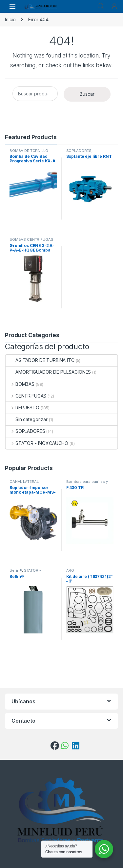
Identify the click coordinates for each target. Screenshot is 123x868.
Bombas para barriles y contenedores (87, 483)
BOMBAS (20, 384)
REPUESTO (22, 408)
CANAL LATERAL (24, 482)
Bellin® (16, 570)
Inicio (10, 19)
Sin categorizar (27, 419)
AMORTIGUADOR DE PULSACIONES (48, 372)
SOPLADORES (79, 151)
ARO (70, 570)
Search (101, 6)
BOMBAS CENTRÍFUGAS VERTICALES (31, 241)
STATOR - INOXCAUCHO (37, 443)
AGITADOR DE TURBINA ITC (40, 360)
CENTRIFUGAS (26, 396)
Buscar (87, 94)
